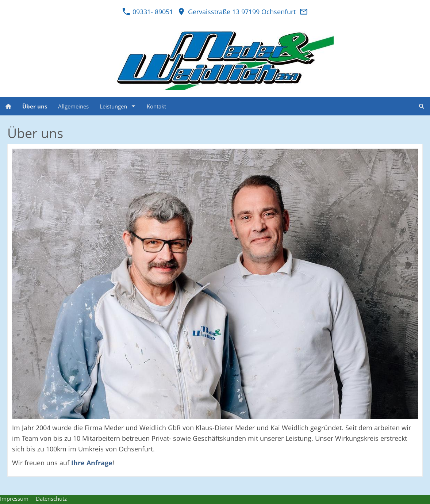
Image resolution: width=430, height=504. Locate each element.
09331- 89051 (148, 12)
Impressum (14, 499)
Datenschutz (51, 499)
